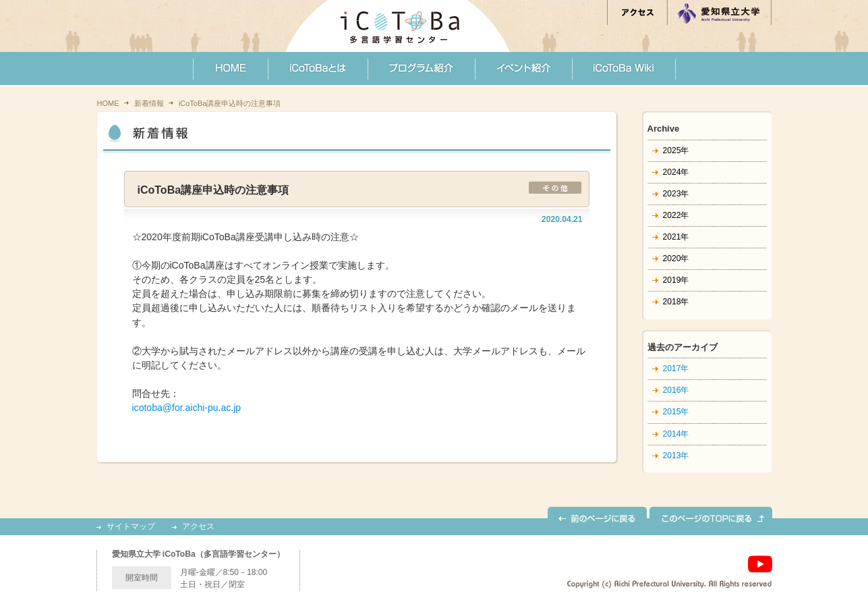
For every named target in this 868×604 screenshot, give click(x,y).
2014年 (676, 434)
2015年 (676, 412)
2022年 (676, 215)
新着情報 (149, 103)
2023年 (676, 194)
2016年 (676, 390)
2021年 (676, 237)
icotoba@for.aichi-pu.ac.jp (187, 408)
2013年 (676, 456)
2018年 (676, 302)
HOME (108, 103)
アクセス (198, 527)
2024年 (676, 172)
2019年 (676, 280)
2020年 (676, 258)
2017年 (676, 368)
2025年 (676, 150)
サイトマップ (131, 527)
